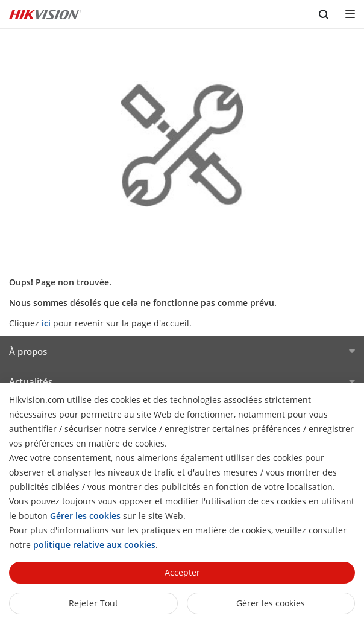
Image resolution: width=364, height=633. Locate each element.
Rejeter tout (93, 603)
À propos (28, 351)
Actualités (31, 381)
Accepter (182, 572)
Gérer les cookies (271, 603)
